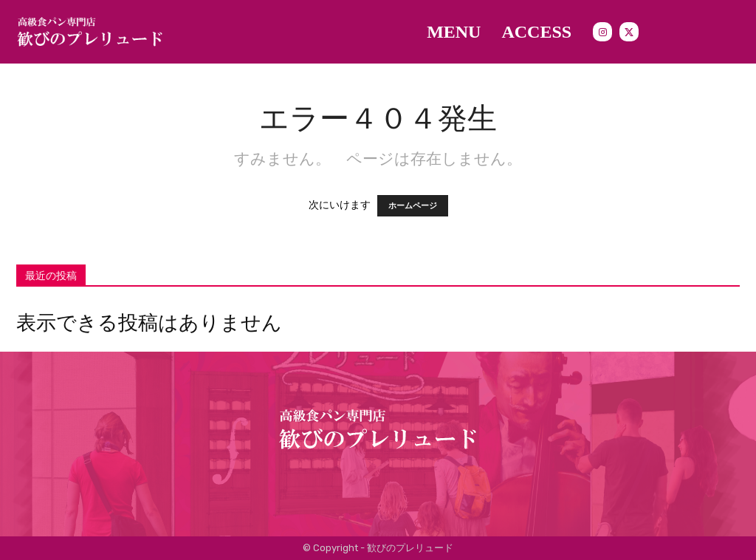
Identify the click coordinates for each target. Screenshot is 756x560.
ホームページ (413, 206)
